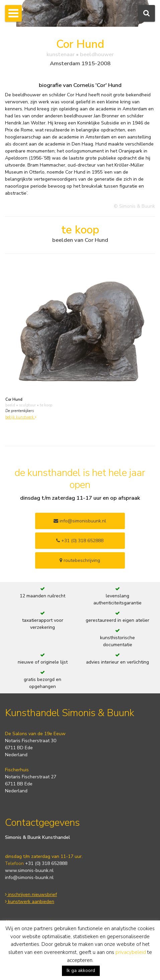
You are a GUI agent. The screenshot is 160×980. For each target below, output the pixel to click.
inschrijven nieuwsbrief (31, 895)
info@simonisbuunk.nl (80, 521)
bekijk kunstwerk (21, 417)
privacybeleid (131, 952)
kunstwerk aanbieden (30, 902)
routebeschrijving (80, 560)
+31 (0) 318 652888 (80, 541)
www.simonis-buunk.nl (29, 870)
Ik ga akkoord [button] (81, 970)
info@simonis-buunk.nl (29, 877)
